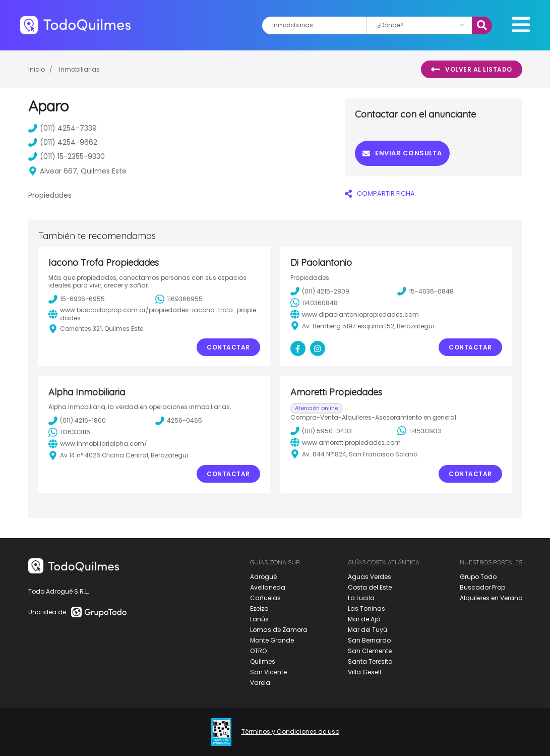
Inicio (37, 69)
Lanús (259, 619)
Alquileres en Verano (491, 598)
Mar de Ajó (364, 619)
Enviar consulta (402, 153)
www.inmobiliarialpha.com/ (98, 444)
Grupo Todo (478, 577)
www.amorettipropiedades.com (346, 442)
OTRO (258, 651)
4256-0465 (179, 421)
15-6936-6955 (77, 299)
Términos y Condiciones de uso (290, 732)
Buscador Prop (482, 587)
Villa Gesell (364, 672)
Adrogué (263, 577)
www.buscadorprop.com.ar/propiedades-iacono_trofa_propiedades (152, 314)
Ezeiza (259, 608)
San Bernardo (369, 640)
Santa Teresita (370, 661)
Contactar (228, 347)
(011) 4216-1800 (77, 421)
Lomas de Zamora (279, 630)
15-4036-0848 (425, 291)
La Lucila (361, 598)
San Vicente (268, 672)
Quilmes (263, 661)
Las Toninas (366, 608)
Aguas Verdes (370, 577)
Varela (260, 683)
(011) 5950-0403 (321, 431)
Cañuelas (265, 598)
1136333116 (69, 432)
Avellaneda (268, 587)
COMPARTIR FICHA (380, 193)
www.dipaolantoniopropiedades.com (355, 314)
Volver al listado (472, 70)
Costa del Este (370, 587)
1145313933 (419, 431)
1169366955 (179, 299)
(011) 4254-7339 (63, 128)
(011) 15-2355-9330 (67, 156)
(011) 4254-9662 (63, 142)
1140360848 (314, 303)
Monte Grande (272, 640)
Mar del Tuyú (368, 630)
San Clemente (370, 651)
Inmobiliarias (79, 69)
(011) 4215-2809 (320, 291)
